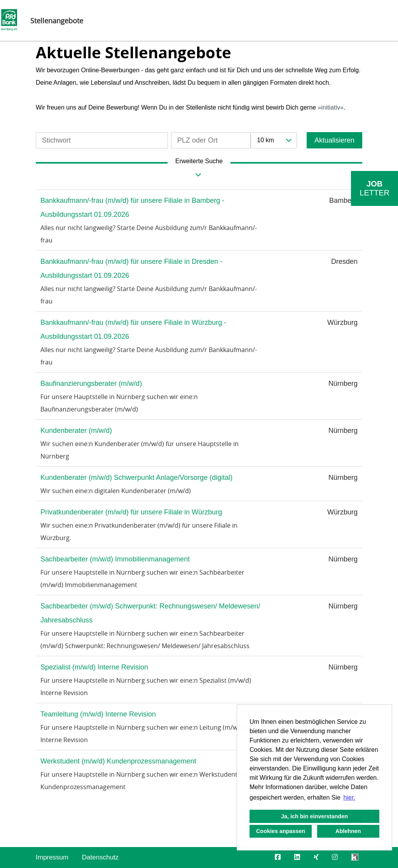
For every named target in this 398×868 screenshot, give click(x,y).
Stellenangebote (57, 21)
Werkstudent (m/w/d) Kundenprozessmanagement (118, 761)
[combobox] (274, 140)
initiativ (331, 107)
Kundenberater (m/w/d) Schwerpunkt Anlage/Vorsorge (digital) (136, 478)
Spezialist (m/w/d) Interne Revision (94, 667)
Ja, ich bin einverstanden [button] (314, 816)
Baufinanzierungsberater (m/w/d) (91, 383)
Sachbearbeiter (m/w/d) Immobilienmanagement (115, 559)
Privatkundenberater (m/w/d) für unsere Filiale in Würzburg (131, 512)
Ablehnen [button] (348, 831)
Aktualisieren (334, 140)
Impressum (52, 857)
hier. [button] (349, 797)
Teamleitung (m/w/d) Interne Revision (98, 714)
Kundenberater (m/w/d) (76, 431)
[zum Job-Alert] (374, 188)
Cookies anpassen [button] (281, 831)
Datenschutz (100, 857)
